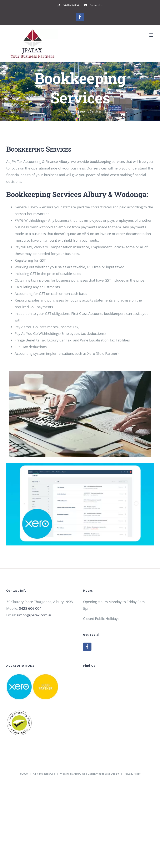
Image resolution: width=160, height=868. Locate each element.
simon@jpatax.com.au (34, 615)
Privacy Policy (133, 774)
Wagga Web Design (108, 774)
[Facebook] (87, 647)
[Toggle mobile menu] (152, 35)
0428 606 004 (30, 608)
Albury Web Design (85, 774)
